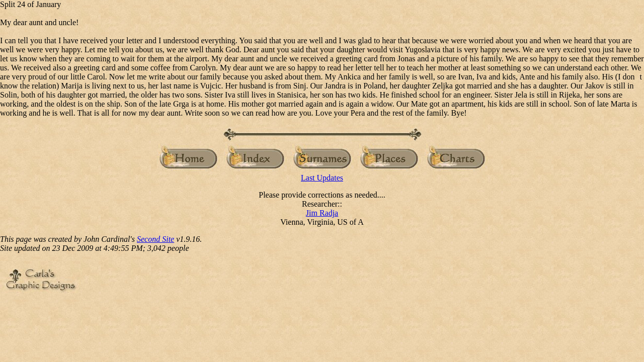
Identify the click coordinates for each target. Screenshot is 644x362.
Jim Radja (322, 213)
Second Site (155, 239)
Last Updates (322, 178)
